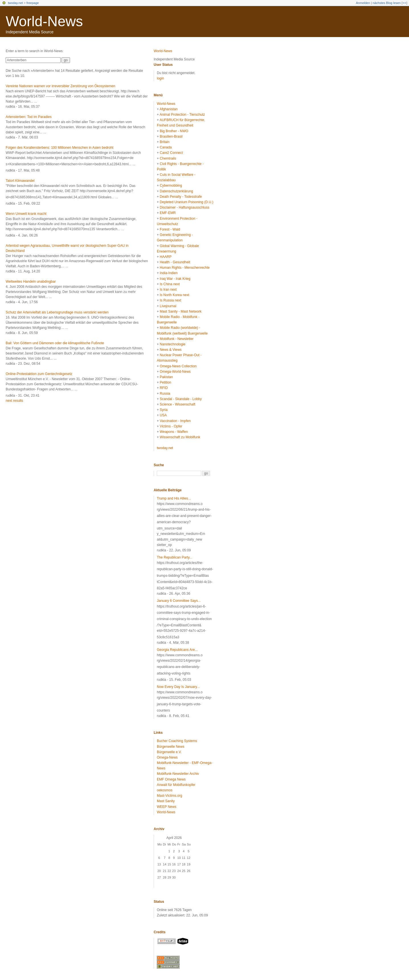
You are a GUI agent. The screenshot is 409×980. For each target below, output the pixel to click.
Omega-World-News (175, 372)
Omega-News (167, 757)
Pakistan (166, 377)
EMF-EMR (168, 213)
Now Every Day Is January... (178, 687)
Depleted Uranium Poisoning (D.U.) (186, 202)
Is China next (170, 284)
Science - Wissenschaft (177, 404)
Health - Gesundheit (175, 262)
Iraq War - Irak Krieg (175, 279)
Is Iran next (168, 290)
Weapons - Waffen (174, 432)
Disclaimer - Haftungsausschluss (184, 207)
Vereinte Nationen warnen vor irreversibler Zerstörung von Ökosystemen (60, 86)
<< (404, 3)
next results (14, 401)
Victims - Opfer (171, 426)
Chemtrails (168, 158)
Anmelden (363, 3)
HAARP (166, 257)
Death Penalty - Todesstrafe (181, 197)
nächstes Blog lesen (387, 3)
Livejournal (168, 306)
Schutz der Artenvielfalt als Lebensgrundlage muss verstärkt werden (57, 312)
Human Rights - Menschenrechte (185, 268)
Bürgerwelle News (171, 747)
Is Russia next (170, 300)
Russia (165, 394)
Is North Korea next (174, 295)
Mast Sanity (166, 801)
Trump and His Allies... (174, 498)
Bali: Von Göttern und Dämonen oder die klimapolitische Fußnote (55, 343)
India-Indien (169, 273)
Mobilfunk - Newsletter (177, 339)
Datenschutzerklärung (176, 191)
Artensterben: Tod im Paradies (29, 117)
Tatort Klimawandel (20, 181)
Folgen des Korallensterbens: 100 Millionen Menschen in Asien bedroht (59, 148)
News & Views (170, 350)
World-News (44, 21)
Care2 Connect (171, 153)
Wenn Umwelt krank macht (26, 214)
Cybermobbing (171, 186)
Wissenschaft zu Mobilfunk (180, 437)
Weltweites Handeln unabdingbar (31, 282)
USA (163, 415)
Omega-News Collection (178, 366)
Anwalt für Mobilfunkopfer (176, 785)
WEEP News (167, 807)
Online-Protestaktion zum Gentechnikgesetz (39, 374)
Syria (164, 410)
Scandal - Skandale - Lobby (181, 399)
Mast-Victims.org (169, 796)
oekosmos (165, 790)
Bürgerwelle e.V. (169, 752)
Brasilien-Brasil (171, 136)
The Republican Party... (175, 557)
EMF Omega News (171, 779)
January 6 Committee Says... (179, 601)
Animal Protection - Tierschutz (182, 115)
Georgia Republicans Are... (177, 650)
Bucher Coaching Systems (177, 741)
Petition (165, 382)
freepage (33, 3)
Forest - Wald (170, 229)
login (160, 78)
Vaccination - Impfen (175, 421)
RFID (164, 388)
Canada (166, 147)
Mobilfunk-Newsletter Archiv (178, 774)
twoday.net (15, 3)
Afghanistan (169, 109)
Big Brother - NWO (174, 131)
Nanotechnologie (172, 344)
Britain (165, 142)
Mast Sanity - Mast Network (181, 311)
